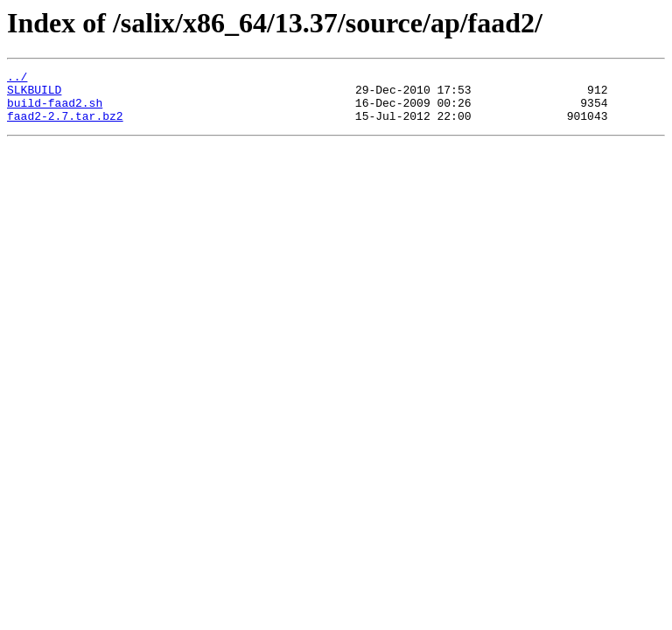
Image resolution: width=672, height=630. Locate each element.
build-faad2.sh (55, 110)
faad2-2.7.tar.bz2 (65, 126)
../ (17, 79)
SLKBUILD (34, 94)
